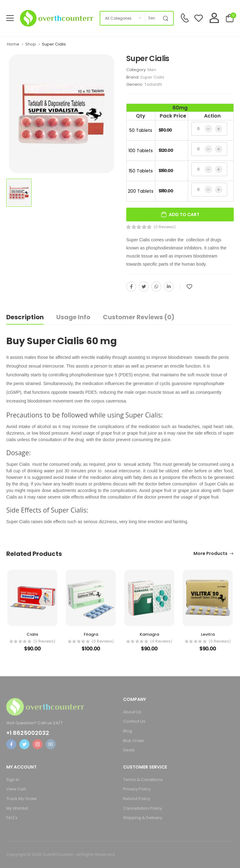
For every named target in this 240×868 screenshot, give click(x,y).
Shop (31, 44)
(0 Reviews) (165, 227)
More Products (210, 554)
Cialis (32, 634)
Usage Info (73, 317)
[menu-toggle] (10, 18)
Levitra (208, 634)
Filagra (91, 634)
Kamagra (149, 634)
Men (152, 70)
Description (25, 317)
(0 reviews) (44, 641)
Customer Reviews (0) (139, 317)
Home (13, 44)
